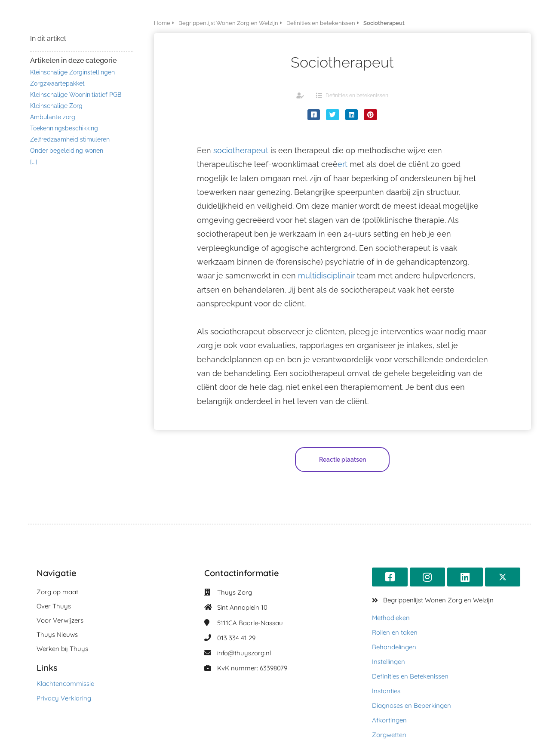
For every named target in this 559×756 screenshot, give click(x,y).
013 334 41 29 (236, 638)
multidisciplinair (326, 276)
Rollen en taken (395, 632)
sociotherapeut (241, 150)
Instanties (386, 691)
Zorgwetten (389, 735)
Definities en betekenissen (357, 96)
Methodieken (391, 618)
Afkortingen (389, 720)
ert (342, 164)
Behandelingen (394, 647)
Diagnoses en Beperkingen (412, 705)
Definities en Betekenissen (410, 676)
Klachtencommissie (65, 683)
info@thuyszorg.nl (244, 653)
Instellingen (389, 662)
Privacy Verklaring (64, 698)
